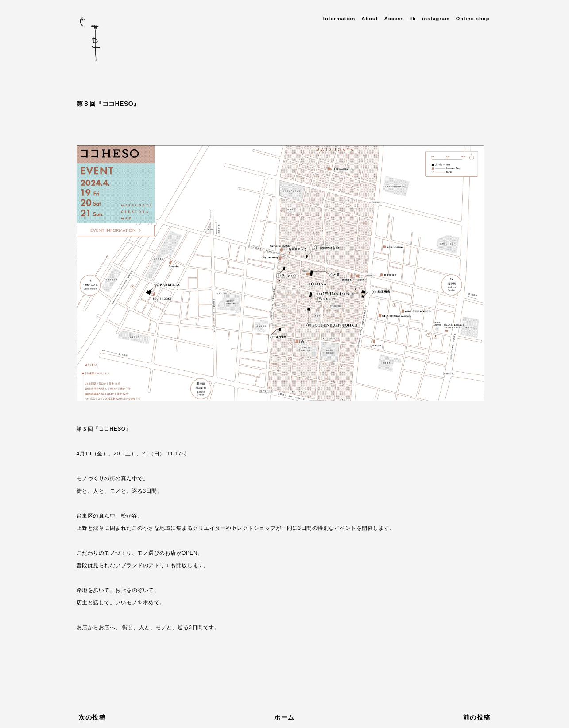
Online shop (473, 19)
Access (394, 19)
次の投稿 (93, 717)
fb (413, 19)
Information (339, 19)
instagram (436, 19)
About (370, 19)
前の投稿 (477, 717)
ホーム (284, 717)
